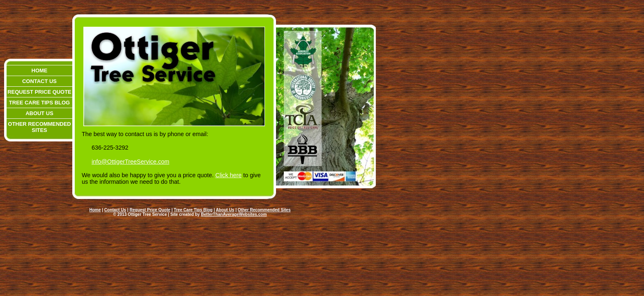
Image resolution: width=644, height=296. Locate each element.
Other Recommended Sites (39, 127)
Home (40, 71)
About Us (39, 113)
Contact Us (39, 81)
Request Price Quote (39, 92)
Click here (228, 175)
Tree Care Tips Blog (39, 103)
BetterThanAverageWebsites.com (234, 214)
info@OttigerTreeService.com (130, 162)
